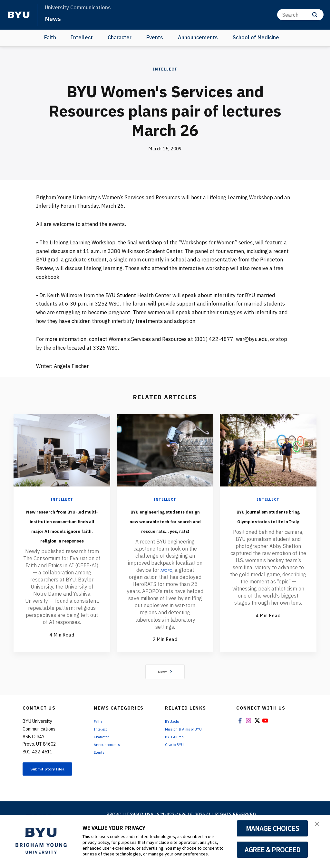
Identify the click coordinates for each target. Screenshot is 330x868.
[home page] (19, 15)
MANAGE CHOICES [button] (272, 828)
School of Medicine (256, 37)
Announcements (198, 37)
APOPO (166, 589)
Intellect (82, 37)
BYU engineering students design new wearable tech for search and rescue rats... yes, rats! (165, 530)
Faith (50, 37)
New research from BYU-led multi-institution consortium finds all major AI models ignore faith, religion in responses (62, 540)
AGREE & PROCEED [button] (272, 850)
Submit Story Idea (52, 797)
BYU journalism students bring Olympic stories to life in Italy (268, 525)
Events (155, 37)
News (55, 18)
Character (120, 37)
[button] (319, 827)
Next (165, 696)
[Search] (300, 15)
